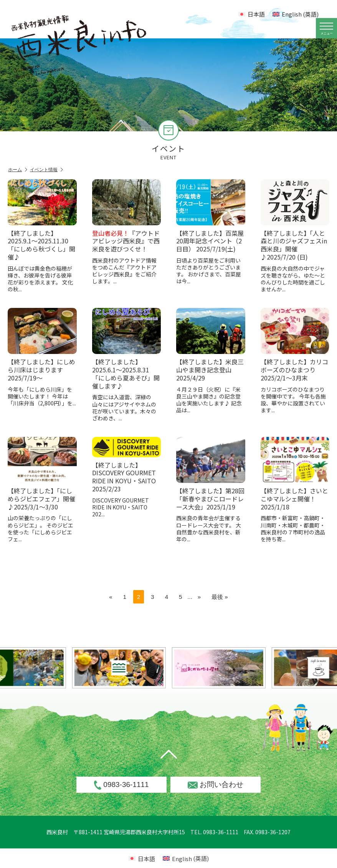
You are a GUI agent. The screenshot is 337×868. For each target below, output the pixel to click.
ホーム (18, 170)
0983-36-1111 (121, 785)
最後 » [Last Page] (220, 597)
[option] (140, 668)
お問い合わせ (216, 785)
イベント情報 (46, 170)
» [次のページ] (199, 597)
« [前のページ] (111, 597)
